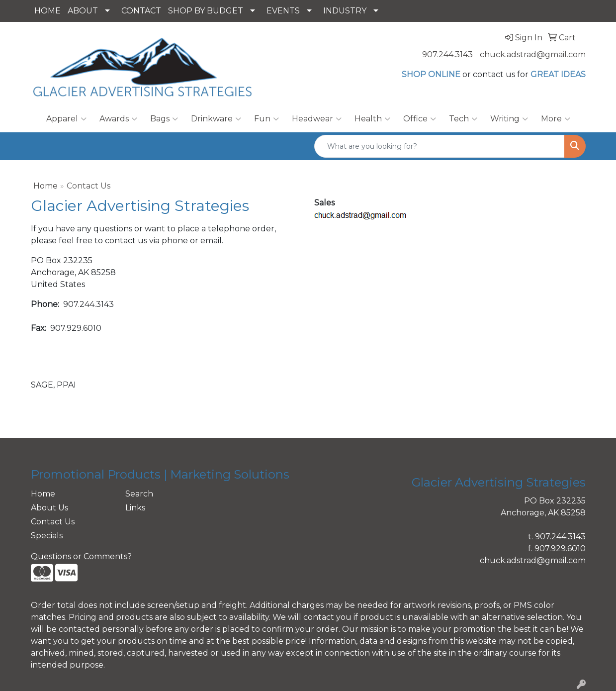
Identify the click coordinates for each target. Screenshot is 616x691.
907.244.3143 (447, 54)
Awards (118, 119)
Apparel (66, 119)
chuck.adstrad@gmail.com (533, 54)
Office (420, 119)
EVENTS (283, 11)
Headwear (317, 119)
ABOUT (83, 11)
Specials (47, 536)
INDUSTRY (345, 11)
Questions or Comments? (81, 556)
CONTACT (141, 11)
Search (139, 494)
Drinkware (216, 119)
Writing (509, 119)
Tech (463, 119)
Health (372, 119)
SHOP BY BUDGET (206, 11)
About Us (49, 508)
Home (45, 186)
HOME (47, 11)
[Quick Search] (440, 146)
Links (135, 508)
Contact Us (53, 522)
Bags (164, 119)
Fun (266, 119)
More (556, 119)
